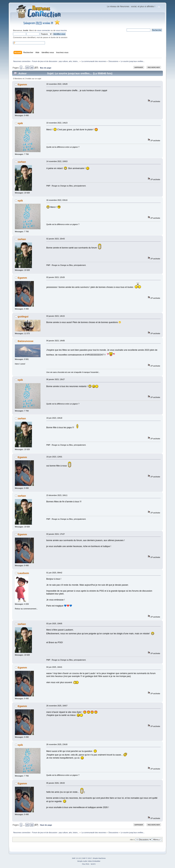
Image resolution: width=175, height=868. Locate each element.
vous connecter (44, 30)
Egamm (22, 84)
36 (32, 68)
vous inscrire (61, 30)
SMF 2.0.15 (76, 858)
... (24, 68)
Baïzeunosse (26, 341)
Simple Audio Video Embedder (89, 861)
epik (20, 123)
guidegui (23, 316)
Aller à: (132, 840)
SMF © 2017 (87, 858)
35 (27, 68)
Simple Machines (99, 858)
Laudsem (23, 573)
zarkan (22, 162)
